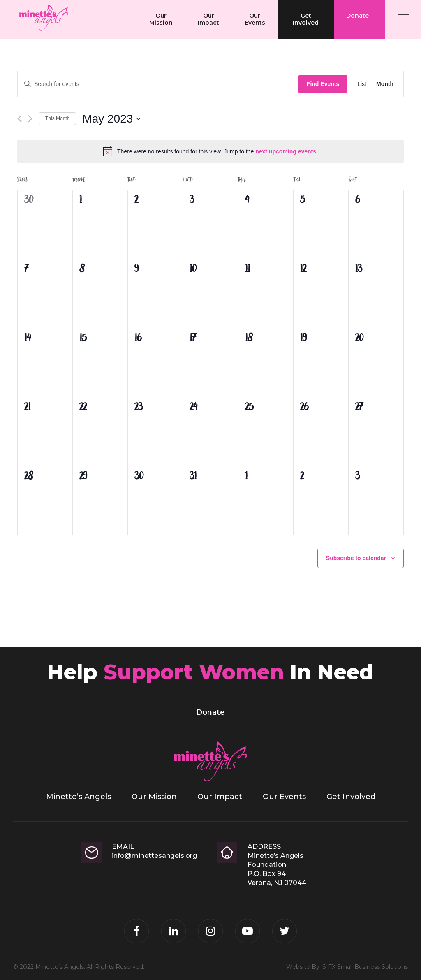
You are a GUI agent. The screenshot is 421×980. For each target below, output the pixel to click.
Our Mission (161, 19)
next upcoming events (286, 151)
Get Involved (306, 19)
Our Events (255, 19)
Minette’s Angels (123, 14)
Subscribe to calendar (356, 558)
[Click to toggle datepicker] (111, 119)
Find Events (323, 84)
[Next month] (30, 119)
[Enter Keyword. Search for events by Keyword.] (158, 84)
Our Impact (208, 19)
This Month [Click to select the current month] (57, 118)
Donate (357, 16)
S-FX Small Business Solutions (365, 967)
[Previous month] (20, 119)
